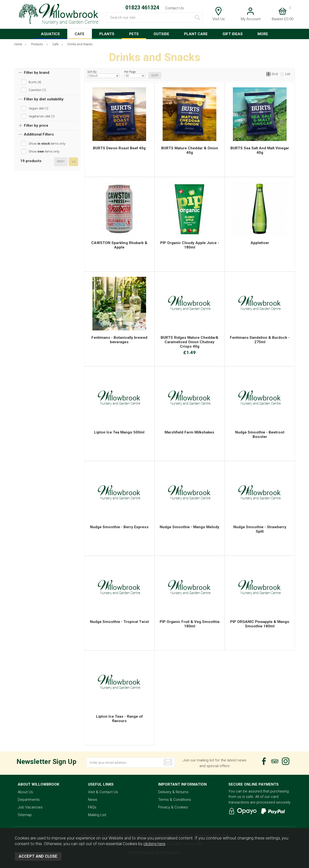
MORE (263, 34)
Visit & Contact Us (103, 792)
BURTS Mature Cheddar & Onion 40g (190, 150)
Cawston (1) (37, 90)
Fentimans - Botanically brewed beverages (119, 340)
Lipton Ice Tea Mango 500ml (119, 432)
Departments (29, 800)
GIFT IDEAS (233, 34)
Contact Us (174, 8)
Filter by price (36, 125)
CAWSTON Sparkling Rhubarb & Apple (119, 245)
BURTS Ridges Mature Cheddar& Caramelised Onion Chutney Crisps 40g (189, 342)
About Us (25, 792)
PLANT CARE (196, 34)
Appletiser (260, 243)
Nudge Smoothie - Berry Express (119, 527)
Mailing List (97, 815)
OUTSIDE (161, 34)
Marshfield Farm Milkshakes (189, 432)
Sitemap (25, 815)
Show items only (47, 143)
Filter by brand (37, 73)
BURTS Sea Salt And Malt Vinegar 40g (260, 150)
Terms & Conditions (175, 800)
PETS (134, 34)
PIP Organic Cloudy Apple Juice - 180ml (190, 245)
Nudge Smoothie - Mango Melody (189, 527)
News (93, 800)
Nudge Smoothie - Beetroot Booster (260, 434)
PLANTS (107, 34)
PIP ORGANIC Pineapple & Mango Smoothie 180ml (260, 624)
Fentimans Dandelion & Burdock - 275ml (260, 340)
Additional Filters (39, 134)
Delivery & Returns (173, 792)
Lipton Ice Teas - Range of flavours (119, 719)
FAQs (92, 807)
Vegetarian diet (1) (42, 116)
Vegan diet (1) (38, 108)
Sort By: (103, 74)
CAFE (80, 34)
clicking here (154, 844)
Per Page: (135, 74)
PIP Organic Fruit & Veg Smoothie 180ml (190, 624)
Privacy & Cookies (173, 807)
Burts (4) (35, 82)
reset (61, 162)
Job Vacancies (30, 807)
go (73, 162)
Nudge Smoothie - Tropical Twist (119, 622)
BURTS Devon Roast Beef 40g (119, 148)
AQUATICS (50, 34)
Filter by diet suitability (44, 99)
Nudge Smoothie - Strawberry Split (260, 529)
